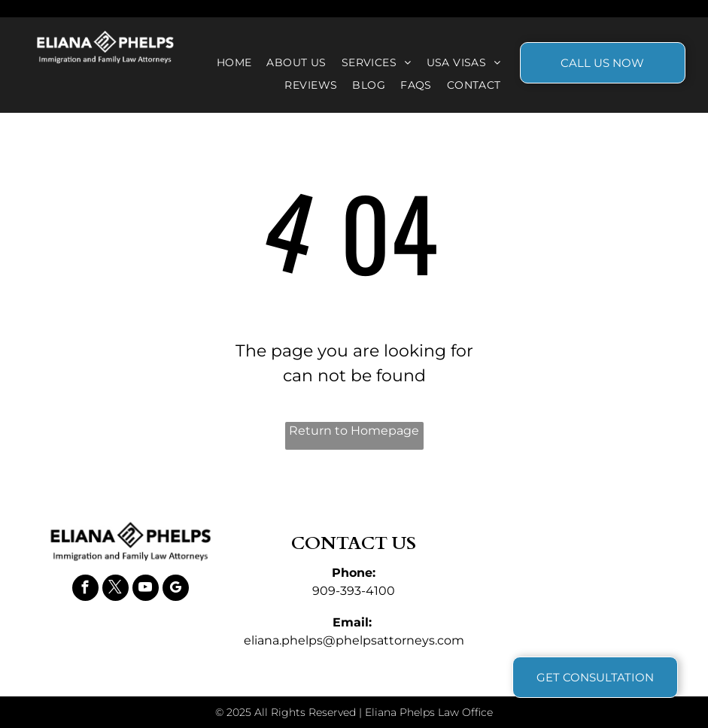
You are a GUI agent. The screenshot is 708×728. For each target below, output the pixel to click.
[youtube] (146, 590)
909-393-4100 (354, 591)
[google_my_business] (176, 590)
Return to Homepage (354, 431)
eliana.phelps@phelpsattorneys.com (354, 640)
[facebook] (85, 590)
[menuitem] (234, 63)
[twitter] (115, 590)
